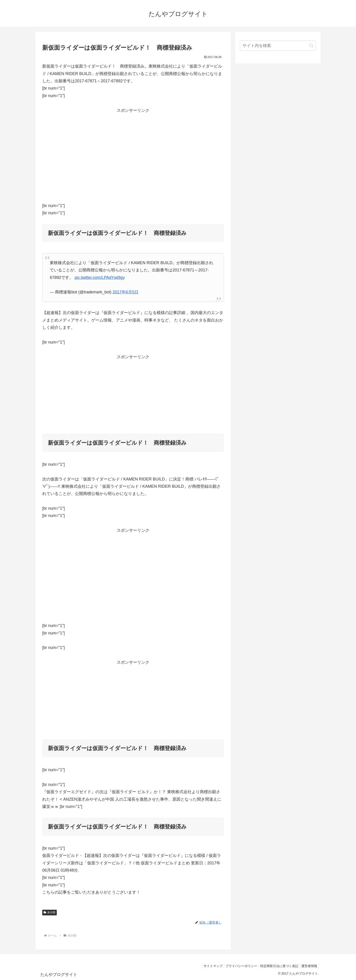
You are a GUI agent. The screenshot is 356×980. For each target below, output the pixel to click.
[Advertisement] (133, 153)
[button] (311, 46)
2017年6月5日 (126, 292)
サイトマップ (207, 966)
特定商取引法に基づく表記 (277, 966)
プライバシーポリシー (237, 966)
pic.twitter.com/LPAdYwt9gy (100, 278)
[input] (278, 46)
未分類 (49, 912)
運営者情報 (308, 966)
